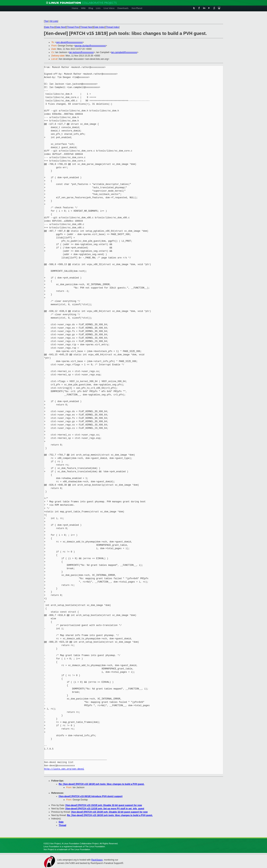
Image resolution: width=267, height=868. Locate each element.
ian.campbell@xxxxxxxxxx (124, 52)
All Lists (54, 21)
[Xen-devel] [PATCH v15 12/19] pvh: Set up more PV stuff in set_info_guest (105, 809)
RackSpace (97, 860)
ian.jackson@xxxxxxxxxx (81, 52)
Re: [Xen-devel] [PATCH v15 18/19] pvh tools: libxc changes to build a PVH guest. (102, 784)
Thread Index (112, 27)
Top (46, 21)
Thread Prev (73, 27)
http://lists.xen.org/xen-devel (64, 769)
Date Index (99, 27)
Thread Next (86, 27)
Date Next (61, 27)
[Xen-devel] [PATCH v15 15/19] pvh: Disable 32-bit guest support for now (104, 805)
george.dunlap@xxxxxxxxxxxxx (90, 46)
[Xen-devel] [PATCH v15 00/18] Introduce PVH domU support (91, 796)
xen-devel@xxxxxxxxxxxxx (69, 42)
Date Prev (49, 27)
